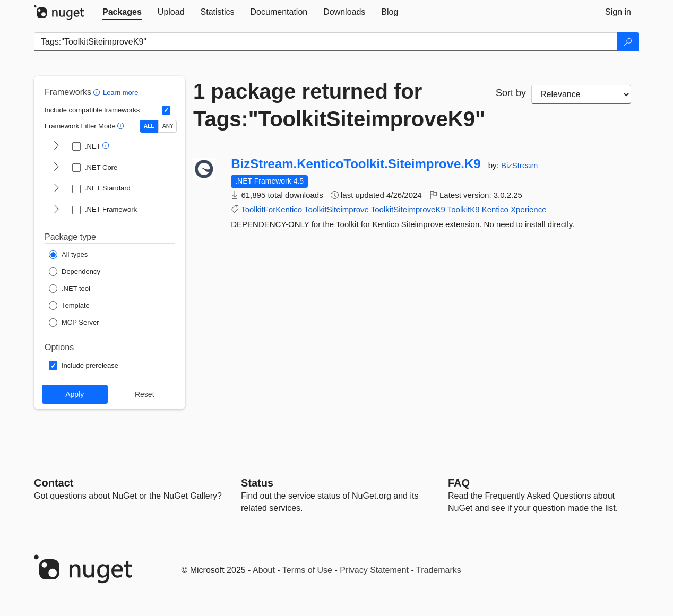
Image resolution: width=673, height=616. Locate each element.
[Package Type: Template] (69, 306)
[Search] (628, 42)
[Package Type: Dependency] (75, 272)
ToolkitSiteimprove (336, 209)
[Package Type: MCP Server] (74, 323)
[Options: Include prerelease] (84, 366)
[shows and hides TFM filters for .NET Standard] (56, 189)
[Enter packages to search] (326, 42)
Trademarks (439, 570)
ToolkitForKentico (271, 209)
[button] (98, 92)
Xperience (529, 209)
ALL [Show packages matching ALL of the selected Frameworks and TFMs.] (149, 126)
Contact (54, 483)
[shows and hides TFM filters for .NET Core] (56, 168)
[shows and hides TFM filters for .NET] (56, 146)
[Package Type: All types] (68, 255)
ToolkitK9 (464, 209)
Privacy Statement (374, 570)
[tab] (122, 12)
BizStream (519, 165)
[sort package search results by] (581, 94)
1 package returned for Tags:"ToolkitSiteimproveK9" (336, 105)
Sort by (511, 93)
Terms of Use (307, 570)
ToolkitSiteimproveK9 (408, 209)
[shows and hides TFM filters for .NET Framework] (56, 210)
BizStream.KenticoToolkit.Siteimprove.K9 (356, 164)
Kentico (495, 209)
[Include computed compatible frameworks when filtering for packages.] (166, 110)
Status (257, 483)
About (264, 570)
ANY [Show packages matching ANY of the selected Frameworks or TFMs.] (168, 126)
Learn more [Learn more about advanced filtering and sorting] (120, 93)
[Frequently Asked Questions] (459, 483)
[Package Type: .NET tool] (70, 289)
